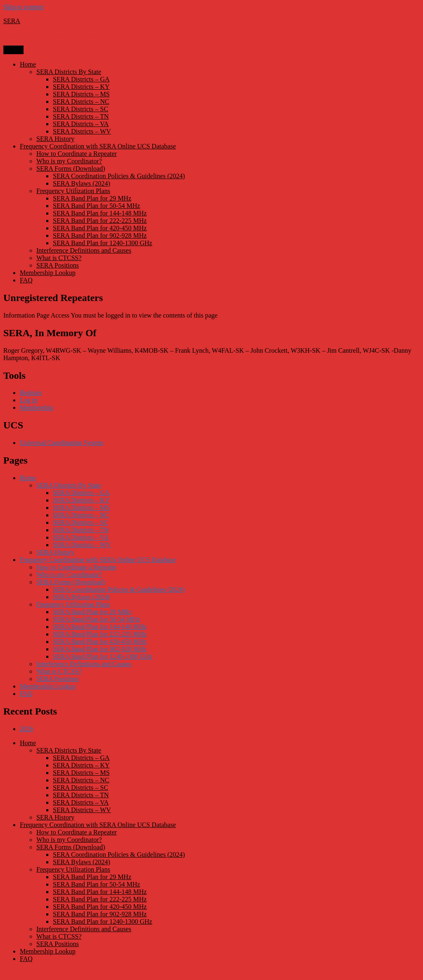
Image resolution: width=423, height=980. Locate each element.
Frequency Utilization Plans (73, 191)
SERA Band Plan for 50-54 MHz (96, 206)
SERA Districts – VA (81, 124)
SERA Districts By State (69, 72)
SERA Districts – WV (82, 131)
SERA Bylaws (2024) (82, 183)
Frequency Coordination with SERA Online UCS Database (98, 146)
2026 (26, 729)
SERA (12, 21)
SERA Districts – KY (81, 87)
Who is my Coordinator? (69, 161)
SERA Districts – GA (81, 79)
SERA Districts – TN (81, 116)
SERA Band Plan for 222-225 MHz (100, 221)
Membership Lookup (48, 273)
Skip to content (23, 7)
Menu (13, 50)
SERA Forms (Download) (71, 169)
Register (31, 393)
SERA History (55, 139)
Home (28, 64)
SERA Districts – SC (81, 109)
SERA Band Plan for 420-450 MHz (100, 228)
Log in (29, 400)
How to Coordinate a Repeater (77, 154)
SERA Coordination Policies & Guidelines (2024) (119, 176)
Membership (37, 408)
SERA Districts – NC (81, 102)
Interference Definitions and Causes (84, 250)
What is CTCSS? (59, 258)
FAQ (26, 280)
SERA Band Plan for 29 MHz (92, 198)
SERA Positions (58, 265)
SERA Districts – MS (81, 94)
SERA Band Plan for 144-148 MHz (100, 213)
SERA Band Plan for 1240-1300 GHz (102, 243)
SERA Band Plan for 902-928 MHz (100, 235)
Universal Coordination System (62, 443)
